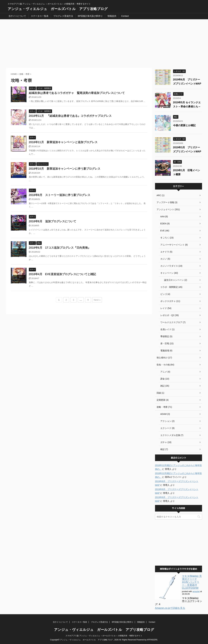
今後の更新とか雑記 (184, 125)
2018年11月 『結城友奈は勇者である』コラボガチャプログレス (70, 116)
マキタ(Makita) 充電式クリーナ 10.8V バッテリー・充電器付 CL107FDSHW (192, 582)
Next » (97, 300)
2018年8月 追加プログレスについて (53, 221)
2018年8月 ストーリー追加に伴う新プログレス (60, 195)
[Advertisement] (104, 43)
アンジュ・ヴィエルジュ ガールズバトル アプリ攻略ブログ (58, 9)
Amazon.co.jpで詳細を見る (170, 608)
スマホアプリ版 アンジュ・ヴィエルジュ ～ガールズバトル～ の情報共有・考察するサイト (104, 636)
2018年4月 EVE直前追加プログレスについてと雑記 (62, 274)
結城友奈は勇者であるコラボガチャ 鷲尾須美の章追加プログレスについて (77, 93)
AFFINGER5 (152, 640)
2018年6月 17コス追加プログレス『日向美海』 (60, 248)
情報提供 (112, 16)
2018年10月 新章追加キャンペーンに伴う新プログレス (65, 169)
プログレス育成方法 (63, 16)
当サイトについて (17, 16)
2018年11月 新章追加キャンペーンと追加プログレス (63, 142)
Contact (125, 16)
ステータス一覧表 (40, 16)
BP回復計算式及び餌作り (90, 16)
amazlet (196, 591)
